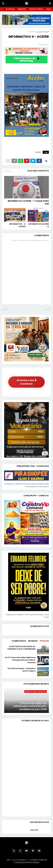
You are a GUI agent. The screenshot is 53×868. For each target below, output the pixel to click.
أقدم (5, 309)
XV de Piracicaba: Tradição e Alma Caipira (21, 670)
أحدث (47, 309)
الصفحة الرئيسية (43, 32)
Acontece (10, 9)
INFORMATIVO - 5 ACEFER (17, 225)
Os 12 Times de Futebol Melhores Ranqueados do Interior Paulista (20, 660)
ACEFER (32, 32)
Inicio (49, 9)
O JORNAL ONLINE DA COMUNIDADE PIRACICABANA (30, 861)
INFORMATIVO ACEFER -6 (39, 225)
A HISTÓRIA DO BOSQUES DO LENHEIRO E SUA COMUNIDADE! (21, 648)
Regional (22, 9)
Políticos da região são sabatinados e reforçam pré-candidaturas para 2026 (30, 706)
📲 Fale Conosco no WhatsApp (27, 59)
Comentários (19, 641)
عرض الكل (8, 171)
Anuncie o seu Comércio (27, 382)
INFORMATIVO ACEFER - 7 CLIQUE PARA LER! (28, 202)
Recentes (33, 641)
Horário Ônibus (36, 9)
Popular (44, 641)
